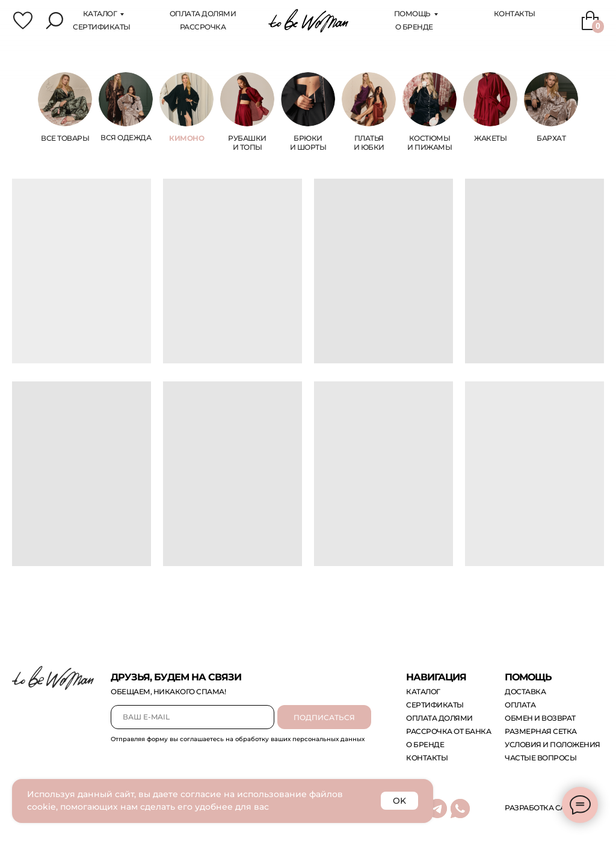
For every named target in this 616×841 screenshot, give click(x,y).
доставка (525, 692)
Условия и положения (553, 744)
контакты (427, 758)
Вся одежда (126, 137)
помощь (412, 14)
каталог (100, 14)
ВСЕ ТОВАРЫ (65, 138)
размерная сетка (541, 731)
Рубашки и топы (247, 143)
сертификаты (102, 27)
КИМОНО (186, 138)
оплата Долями (203, 14)
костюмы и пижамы (430, 143)
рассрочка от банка (448, 731)
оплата (520, 705)
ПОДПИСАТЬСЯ (324, 717)
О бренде (414, 27)
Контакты (515, 14)
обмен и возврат (540, 718)
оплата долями (439, 718)
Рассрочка (203, 27)
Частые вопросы (541, 758)
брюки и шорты (308, 143)
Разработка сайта (542, 808)
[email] (192, 717)
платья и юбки (369, 143)
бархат (551, 138)
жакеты (490, 138)
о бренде (425, 744)
